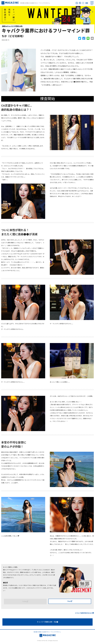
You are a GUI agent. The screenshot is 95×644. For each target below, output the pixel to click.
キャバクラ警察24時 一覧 (47, 622)
